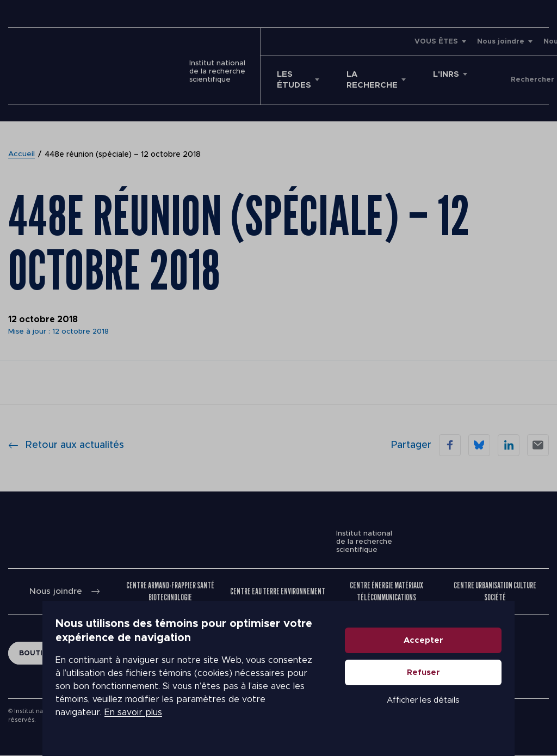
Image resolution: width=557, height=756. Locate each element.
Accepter (466, 653)
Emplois (499, 42)
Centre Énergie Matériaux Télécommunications (387, 591)
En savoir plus (91, 719)
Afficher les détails (466, 713)
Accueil (22, 155)
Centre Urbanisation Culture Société (495, 591)
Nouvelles (455, 42)
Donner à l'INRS (511, 80)
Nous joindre (394, 42)
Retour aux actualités (66, 445)
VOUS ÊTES (329, 42)
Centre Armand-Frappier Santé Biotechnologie (171, 591)
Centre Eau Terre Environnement (278, 591)
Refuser (466, 686)
